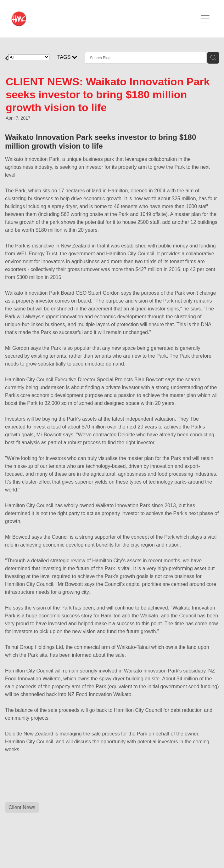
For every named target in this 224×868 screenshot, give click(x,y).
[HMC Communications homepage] (105, 19)
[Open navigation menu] (205, 19)
